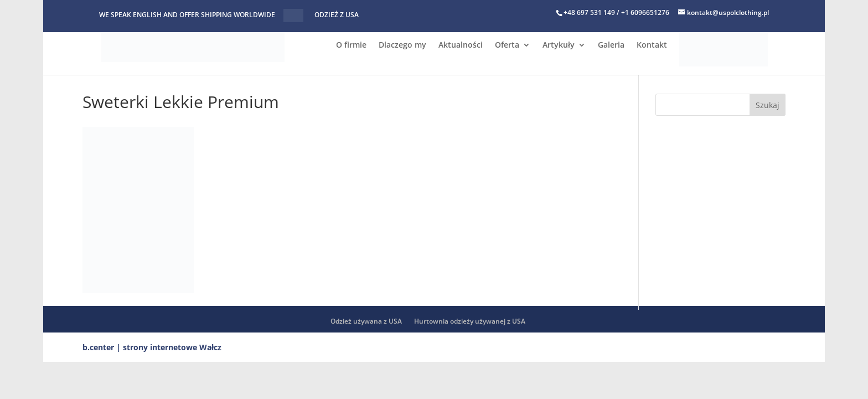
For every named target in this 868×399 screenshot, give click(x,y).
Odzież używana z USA (366, 321)
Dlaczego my (402, 45)
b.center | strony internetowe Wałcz (152, 347)
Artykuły (559, 45)
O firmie (351, 45)
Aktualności (461, 45)
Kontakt (652, 45)
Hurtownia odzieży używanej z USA (470, 321)
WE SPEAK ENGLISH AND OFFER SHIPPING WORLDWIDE (187, 16)
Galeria (611, 45)
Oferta (507, 45)
